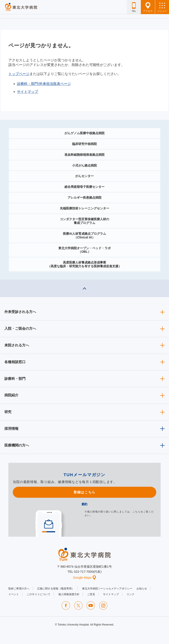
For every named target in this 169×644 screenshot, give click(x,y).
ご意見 (91, 594)
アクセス (148, 7)
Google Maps (84, 578)
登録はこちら (84, 492)
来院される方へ (17, 345)
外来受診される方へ (20, 312)
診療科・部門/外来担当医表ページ (44, 84)
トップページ (19, 74)
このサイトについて (39, 594)
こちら (136, 512)
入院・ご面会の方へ (20, 328)
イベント (14, 594)
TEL (134, 7)
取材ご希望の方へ (19, 589)
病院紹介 (11, 395)
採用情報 (11, 429)
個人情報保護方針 (69, 594)
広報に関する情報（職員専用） (56, 589)
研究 (8, 412)
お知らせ (142, 589)
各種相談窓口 (15, 362)
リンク (130, 594)
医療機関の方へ (17, 445)
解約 (84, 504)
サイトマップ (28, 92)
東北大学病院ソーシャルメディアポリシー (107, 589)
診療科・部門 (15, 379)
